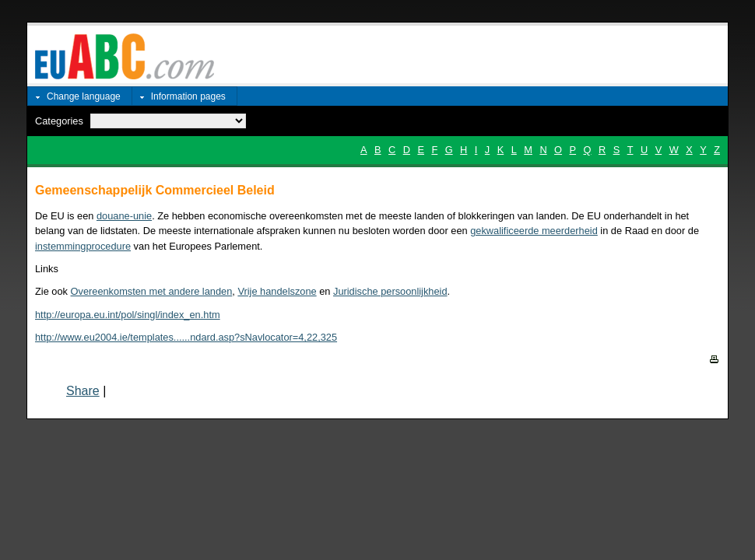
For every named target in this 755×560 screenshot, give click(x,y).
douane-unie (124, 216)
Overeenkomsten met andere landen (152, 291)
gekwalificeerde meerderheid (534, 231)
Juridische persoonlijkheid (390, 291)
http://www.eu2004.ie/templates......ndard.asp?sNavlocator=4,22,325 (186, 337)
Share (83, 391)
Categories (59, 121)
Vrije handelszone (277, 291)
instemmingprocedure (83, 246)
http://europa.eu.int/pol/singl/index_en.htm (128, 315)
